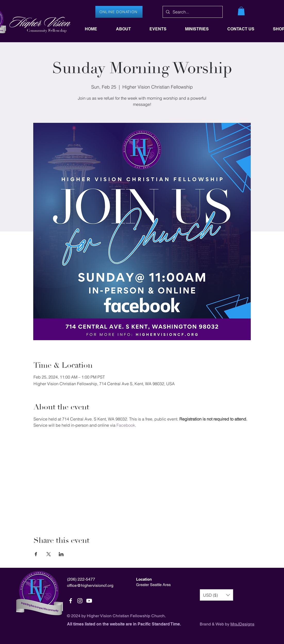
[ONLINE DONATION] (119, 12)
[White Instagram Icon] (80, 601)
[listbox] (216, 595)
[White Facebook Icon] (71, 601)
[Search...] (192, 12)
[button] (241, 11)
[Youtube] (89, 601)
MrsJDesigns (242, 624)
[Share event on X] (49, 554)
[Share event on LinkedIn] (61, 554)
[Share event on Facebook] (36, 554)
